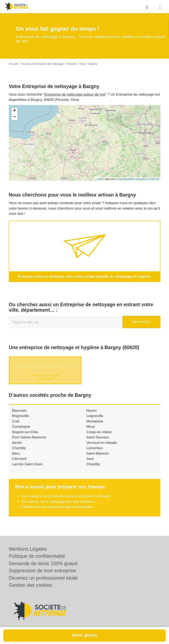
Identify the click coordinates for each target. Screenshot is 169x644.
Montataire (95, 421)
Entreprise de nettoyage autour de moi (75, 94)
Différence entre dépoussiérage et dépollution (58, 507)
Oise (83, 64)
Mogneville (21, 416)
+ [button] (14, 111)
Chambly (19, 448)
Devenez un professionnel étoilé (43, 578)
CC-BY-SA (154, 179)
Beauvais (19, 410)
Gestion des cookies (31, 585)
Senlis (17, 443)
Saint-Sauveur (98, 437)
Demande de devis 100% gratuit (43, 563)
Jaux (90, 459)
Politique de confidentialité (37, 556)
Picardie (72, 64)
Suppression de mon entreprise (43, 571)
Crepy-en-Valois (99, 432)
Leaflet (100, 179)
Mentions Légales (28, 549)
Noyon (91, 410)
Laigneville (95, 416)
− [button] (14, 117)
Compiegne (21, 427)
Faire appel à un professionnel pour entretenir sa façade (66, 496)
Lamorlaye (95, 448)
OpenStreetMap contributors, (133, 179)
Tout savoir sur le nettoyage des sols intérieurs (58, 501)
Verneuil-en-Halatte (102, 443)
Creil (16, 421)
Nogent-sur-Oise (25, 432)
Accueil (13, 64)
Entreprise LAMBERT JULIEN (45, 367)
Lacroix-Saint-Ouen (27, 464)
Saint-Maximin (98, 453)
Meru (16, 453)
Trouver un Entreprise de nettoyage (42, 64)
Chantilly (93, 464)
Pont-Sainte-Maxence (29, 437)
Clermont (19, 459)
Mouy (91, 427)
